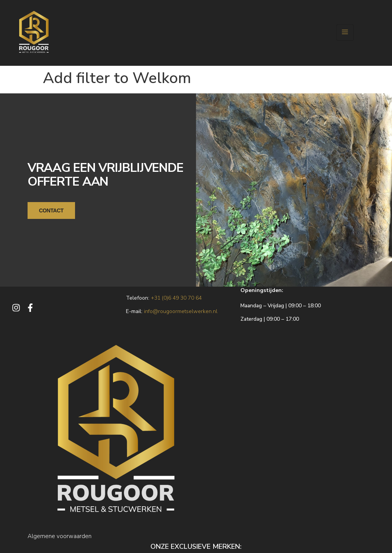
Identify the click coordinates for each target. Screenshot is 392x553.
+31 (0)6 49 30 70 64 (176, 298)
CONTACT (51, 210)
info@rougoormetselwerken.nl (181, 311)
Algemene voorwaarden (60, 536)
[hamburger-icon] (345, 33)
